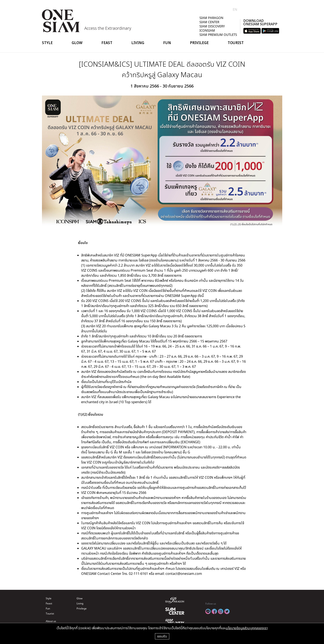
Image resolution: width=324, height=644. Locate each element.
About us (51, 621)
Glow (77, 43)
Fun (167, 43)
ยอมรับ (162, 636)
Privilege (199, 43)
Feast (107, 43)
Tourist (236, 43)
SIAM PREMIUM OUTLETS (218, 35)
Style (47, 43)
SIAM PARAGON (211, 18)
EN (235, 9)
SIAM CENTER (209, 22)
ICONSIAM (207, 30)
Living (138, 43)
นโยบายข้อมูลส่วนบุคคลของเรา (247, 628)
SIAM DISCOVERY (212, 26)
